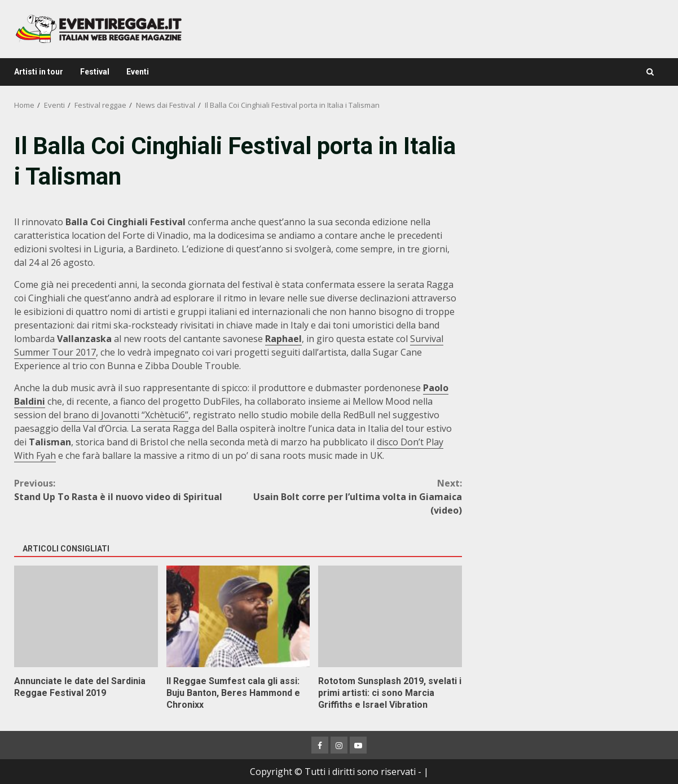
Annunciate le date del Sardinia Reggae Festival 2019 (86, 616)
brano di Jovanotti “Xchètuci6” (126, 415)
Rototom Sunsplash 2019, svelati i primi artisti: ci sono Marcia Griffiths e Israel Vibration (390, 616)
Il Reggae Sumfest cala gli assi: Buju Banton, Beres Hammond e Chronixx (238, 616)
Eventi (138, 72)
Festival (95, 72)
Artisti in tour (39, 72)
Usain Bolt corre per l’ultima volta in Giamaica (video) (350, 496)
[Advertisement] (570, 200)
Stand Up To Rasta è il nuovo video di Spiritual (126, 490)
